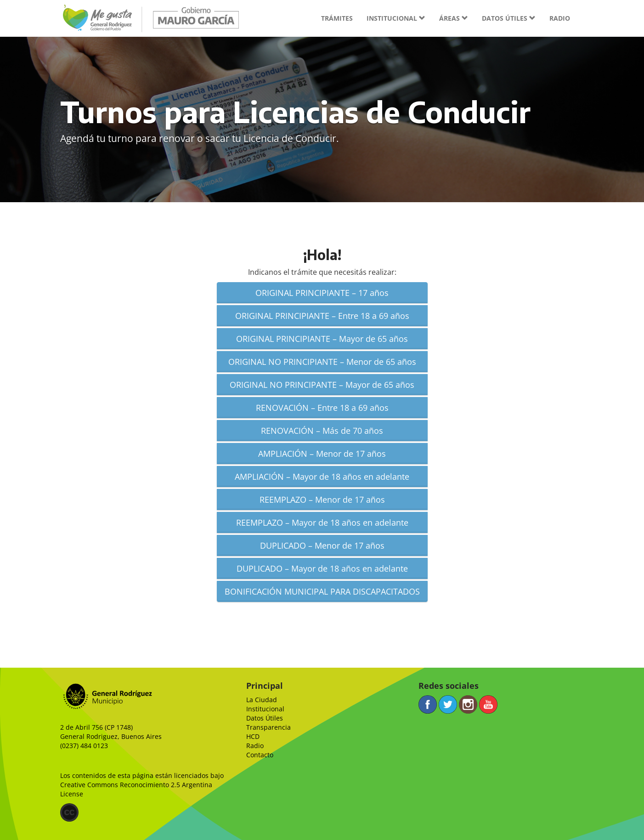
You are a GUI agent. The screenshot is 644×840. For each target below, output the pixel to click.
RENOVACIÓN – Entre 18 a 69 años (322, 408)
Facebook (428, 704)
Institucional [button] (396, 18)
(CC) (69, 812)
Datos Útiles (265, 718)
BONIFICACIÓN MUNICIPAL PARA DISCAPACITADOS (322, 591)
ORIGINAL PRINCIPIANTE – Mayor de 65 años (322, 339)
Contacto (260, 755)
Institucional (265, 709)
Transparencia (268, 727)
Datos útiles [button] (509, 18)
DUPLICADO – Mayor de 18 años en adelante (322, 568)
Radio (560, 18)
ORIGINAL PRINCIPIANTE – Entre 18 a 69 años (322, 316)
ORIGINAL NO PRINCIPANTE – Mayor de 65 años (322, 385)
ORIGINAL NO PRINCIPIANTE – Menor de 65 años (322, 362)
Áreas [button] (454, 18)
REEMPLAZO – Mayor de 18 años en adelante (322, 522)
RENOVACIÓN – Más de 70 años (322, 431)
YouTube (488, 704)
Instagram (468, 704)
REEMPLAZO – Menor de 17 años (322, 499)
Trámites (337, 18)
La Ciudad (262, 700)
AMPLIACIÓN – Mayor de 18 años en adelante (322, 477)
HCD (253, 736)
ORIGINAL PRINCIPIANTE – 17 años (322, 293)
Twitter (448, 704)
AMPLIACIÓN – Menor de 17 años (322, 454)
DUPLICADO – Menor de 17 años (322, 545)
